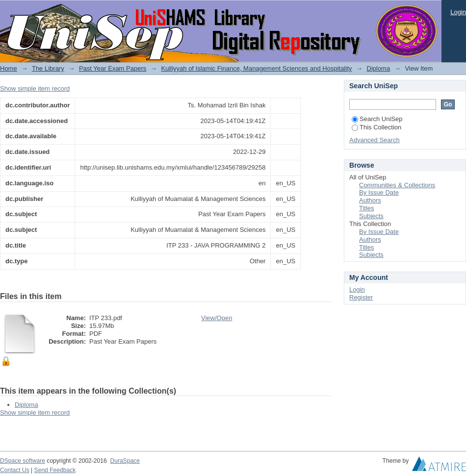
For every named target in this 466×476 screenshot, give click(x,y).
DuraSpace (125, 461)
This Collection (376, 127)
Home (9, 68)
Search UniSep (377, 119)
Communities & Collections (397, 185)
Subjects (371, 216)
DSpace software (23, 461)
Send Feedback (55, 470)
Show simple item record (35, 88)
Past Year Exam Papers (113, 68)
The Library (48, 68)
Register (361, 297)
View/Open (217, 318)
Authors (370, 200)
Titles (367, 208)
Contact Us (15, 470)
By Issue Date (379, 192)
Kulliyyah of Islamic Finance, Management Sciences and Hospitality (257, 68)
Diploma (379, 68)
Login (458, 12)
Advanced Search (375, 140)
